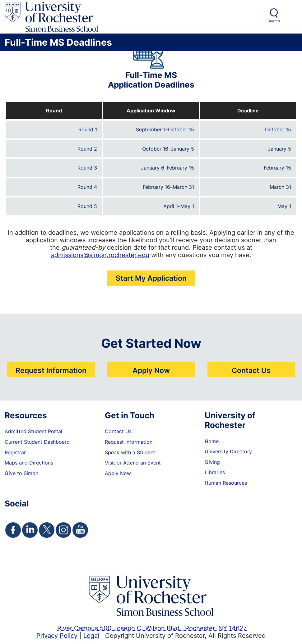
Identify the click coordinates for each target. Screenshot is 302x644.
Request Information (51, 370)
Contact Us (251, 370)
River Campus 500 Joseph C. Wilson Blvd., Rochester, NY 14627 (152, 628)
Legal (91, 635)
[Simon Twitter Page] (47, 530)
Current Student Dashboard (37, 442)
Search (274, 21)
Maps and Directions (29, 463)
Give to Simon (21, 473)
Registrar (15, 452)
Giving (212, 462)
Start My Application (151, 278)
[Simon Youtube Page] (80, 530)
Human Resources (226, 483)
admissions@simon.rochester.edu (100, 255)
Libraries (215, 472)
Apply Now (151, 370)
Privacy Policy (57, 635)
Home (212, 441)
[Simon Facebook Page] (13, 530)
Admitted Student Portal (33, 431)
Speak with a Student (130, 452)
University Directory (228, 451)
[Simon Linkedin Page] (30, 530)
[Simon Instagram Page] (63, 530)
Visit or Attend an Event (133, 463)
